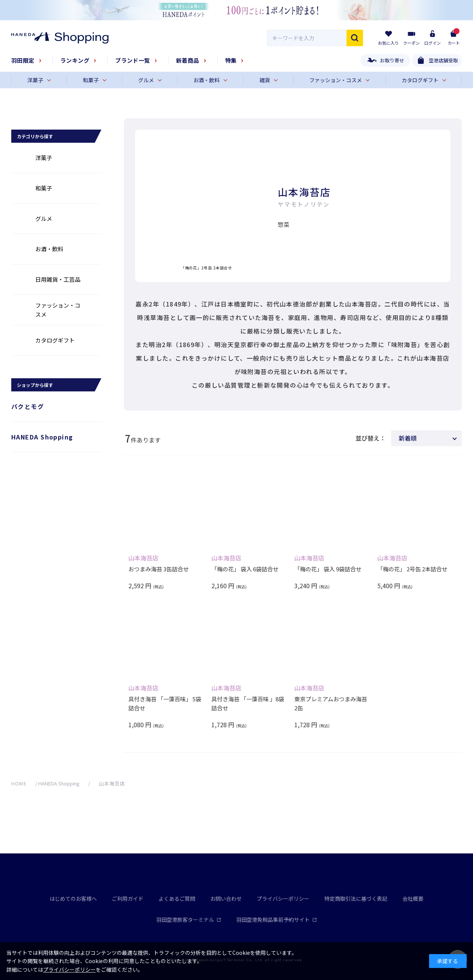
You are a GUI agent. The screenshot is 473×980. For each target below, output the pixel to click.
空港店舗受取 (443, 60)
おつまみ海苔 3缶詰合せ (159, 569)
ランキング (75, 60)
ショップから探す (35, 385)
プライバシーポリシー (283, 898)
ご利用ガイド (128, 898)
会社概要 (413, 898)
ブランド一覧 (133, 60)
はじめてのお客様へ (73, 898)
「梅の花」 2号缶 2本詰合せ (412, 569)
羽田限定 (23, 60)
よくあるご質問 (177, 898)
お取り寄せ (392, 60)
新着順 (408, 438)
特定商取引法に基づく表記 (356, 898)
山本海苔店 (143, 558)
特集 (231, 60)
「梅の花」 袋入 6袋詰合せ (245, 569)
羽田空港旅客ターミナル (189, 920)
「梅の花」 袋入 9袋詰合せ (328, 569)
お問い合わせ (226, 898)
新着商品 (188, 60)
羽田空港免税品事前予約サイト (276, 920)
